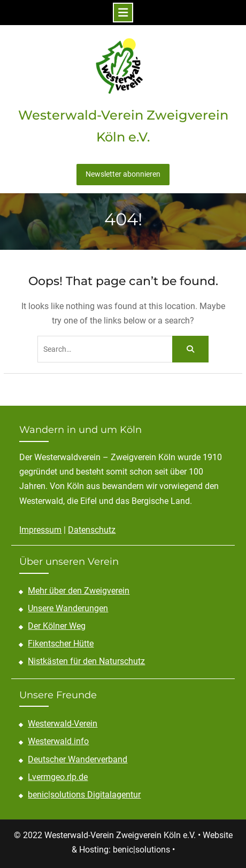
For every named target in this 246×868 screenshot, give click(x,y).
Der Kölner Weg (57, 626)
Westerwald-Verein (63, 724)
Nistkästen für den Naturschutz (86, 661)
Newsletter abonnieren (123, 174)
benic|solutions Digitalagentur (84, 795)
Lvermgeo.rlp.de (58, 777)
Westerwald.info (58, 741)
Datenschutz (92, 530)
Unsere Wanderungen (68, 608)
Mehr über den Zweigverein (79, 591)
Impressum (40, 530)
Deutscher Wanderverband (78, 759)
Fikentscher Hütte (61, 644)
